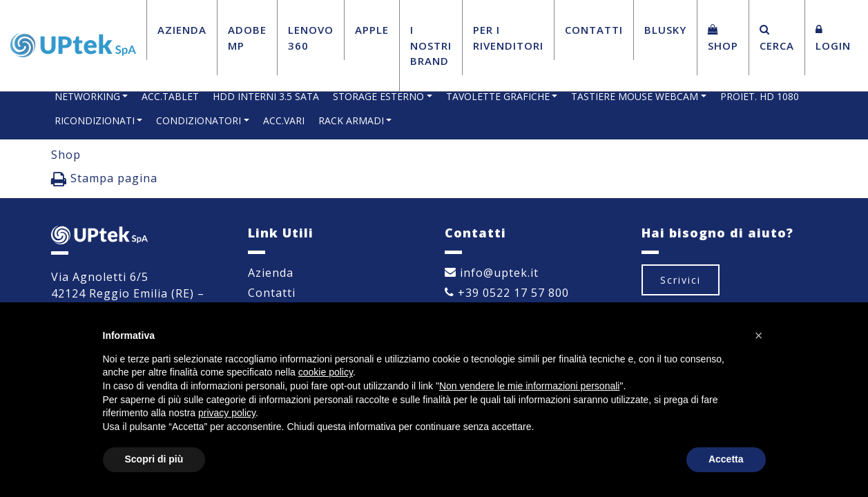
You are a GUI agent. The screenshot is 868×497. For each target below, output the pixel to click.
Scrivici (681, 280)
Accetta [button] (726, 459)
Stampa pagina (104, 179)
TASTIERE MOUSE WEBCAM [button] (635, 96)
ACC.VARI (284, 120)
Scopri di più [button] (154, 459)
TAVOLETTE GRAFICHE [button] (498, 96)
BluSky (665, 30)
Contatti (594, 30)
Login (833, 38)
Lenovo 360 (311, 38)
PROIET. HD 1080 (760, 96)
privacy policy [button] (227, 413)
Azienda (182, 30)
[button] (759, 335)
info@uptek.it (492, 273)
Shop (723, 38)
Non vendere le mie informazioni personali (529, 386)
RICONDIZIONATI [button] (95, 120)
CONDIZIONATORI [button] (199, 120)
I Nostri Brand (431, 45)
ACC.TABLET (170, 96)
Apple (372, 30)
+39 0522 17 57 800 (507, 293)
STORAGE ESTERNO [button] (378, 96)
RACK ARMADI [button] (351, 120)
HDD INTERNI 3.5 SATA (266, 96)
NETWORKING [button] (87, 96)
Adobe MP (247, 38)
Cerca (777, 38)
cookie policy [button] (326, 372)
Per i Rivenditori (508, 38)
